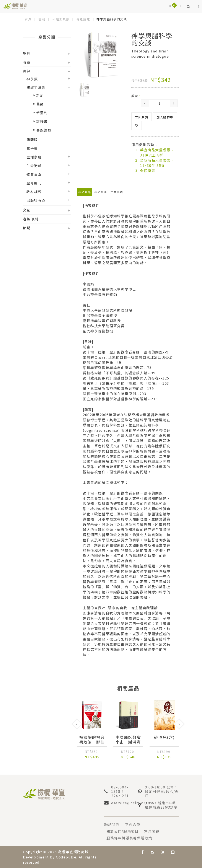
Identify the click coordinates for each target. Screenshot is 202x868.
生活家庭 (34, 157)
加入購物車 (165, 117)
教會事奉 (34, 174)
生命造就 (34, 166)
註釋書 (42, 121)
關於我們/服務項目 (122, 831)
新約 (40, 95)
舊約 (40, 104)
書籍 (42, 19)
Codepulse (66, 857)
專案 (27, 62)
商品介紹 (85, 192)
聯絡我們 (112, 824)
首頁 (28, 19)
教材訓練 (34, 192)
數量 (136, 96)
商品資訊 (101, 192)
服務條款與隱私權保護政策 (129, 838)
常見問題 (152, 831)
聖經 (27, 53)
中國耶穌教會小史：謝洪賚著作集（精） (128, 739)
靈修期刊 (34, 183)
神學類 (32, 79)
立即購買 (142, 117)
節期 (27, 228)
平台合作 (133, 824)
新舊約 (42, 113)
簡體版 (32, 140)
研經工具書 (61, 19)
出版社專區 (36, 200)
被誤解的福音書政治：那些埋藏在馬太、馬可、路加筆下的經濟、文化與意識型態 (92, 739)
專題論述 (83, 19)
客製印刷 (31, 219)
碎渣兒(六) (164, 737)
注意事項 (117, 192)
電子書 (32, 148)
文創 (27, 210)
